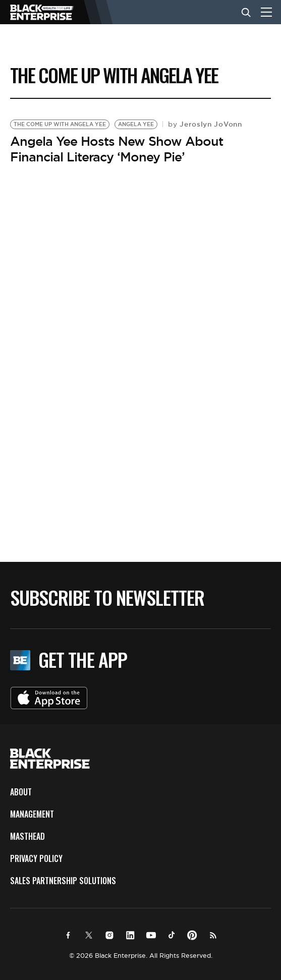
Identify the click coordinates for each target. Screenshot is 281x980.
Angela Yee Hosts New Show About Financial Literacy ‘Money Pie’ (117, 149)
